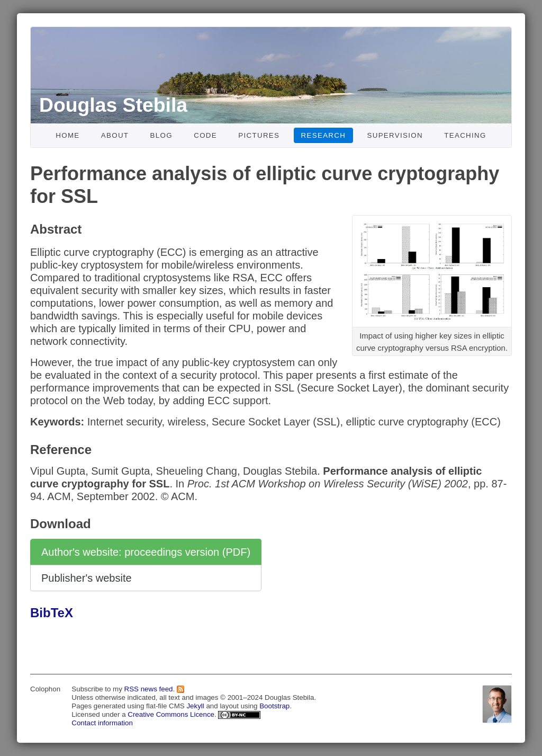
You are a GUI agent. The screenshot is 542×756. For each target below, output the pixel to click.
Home (67, 135)
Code (205, 135)
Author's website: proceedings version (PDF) (146, 552)
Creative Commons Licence (171, 714)
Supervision (395, 135)
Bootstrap (274, 706)
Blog (161, 135)
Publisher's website (87, 578)
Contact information (102, 723)
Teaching (465, 135)
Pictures (259, 135)
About (115, 135)
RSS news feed (149, 689)
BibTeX (52, 613)
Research (324, 135)
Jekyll (195, 706)
